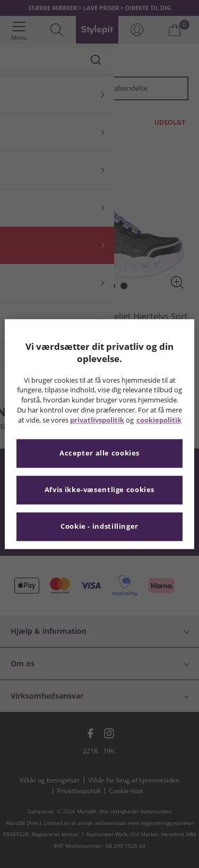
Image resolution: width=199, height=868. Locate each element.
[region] (99, 434)
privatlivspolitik (97, 420)
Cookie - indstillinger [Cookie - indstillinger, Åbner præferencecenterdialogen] (99, 526)
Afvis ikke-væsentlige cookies (99, 490)
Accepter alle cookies (99, 453)
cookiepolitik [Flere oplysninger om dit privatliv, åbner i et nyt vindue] (159, 420)
